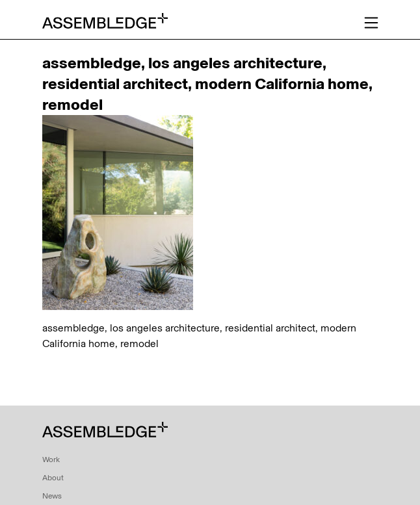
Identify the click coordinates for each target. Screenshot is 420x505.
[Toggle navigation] (371, 23)
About (53, 478)
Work (51, 460)
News (52, 496)
